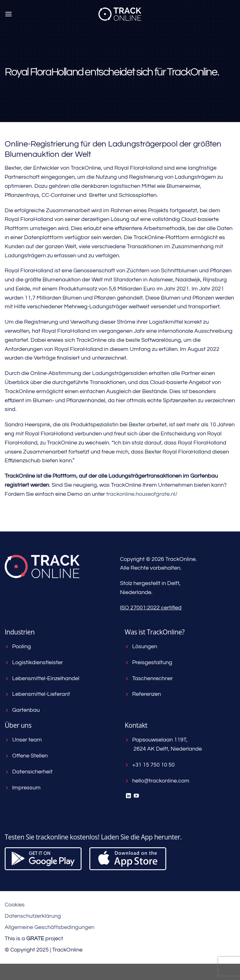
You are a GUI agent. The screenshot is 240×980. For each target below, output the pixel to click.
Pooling (18, 646)
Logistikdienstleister (34, 662)
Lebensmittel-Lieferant (37, 694)
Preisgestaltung (148, 662)
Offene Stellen (26, 756)
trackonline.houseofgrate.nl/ (142, 494)
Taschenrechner (149, 678)
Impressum (23, 788)
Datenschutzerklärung (33, 916)
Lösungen (141, 646)
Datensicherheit (29, 772)
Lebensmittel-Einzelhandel (42, 678)
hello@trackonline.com (157, 781)
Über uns (18, 725)
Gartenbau (22, 710)
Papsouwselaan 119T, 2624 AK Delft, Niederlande (163, 744)
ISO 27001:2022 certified (151, 608)
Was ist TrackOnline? (155, 632)
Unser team (23, 740)
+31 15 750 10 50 (150, 765)
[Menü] (8, 14)
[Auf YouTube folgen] (136, 796)
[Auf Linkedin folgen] (128, 796)
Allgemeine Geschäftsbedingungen (50, 927)
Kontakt (136, 725)
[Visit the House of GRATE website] (35, 939)
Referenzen (143, 694)
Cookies (15, 905)
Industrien (20, 632)
